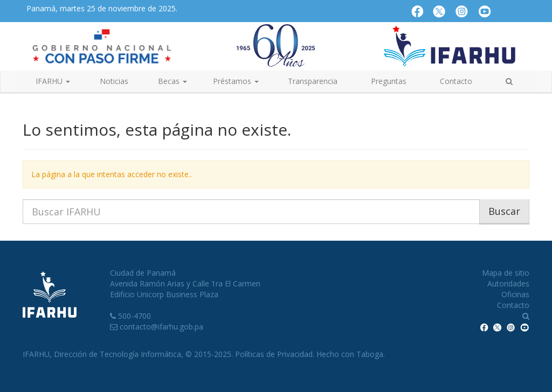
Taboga (370, 354)
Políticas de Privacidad (274, 354)
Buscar (504, 211)
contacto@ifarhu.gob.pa (161, 327)
